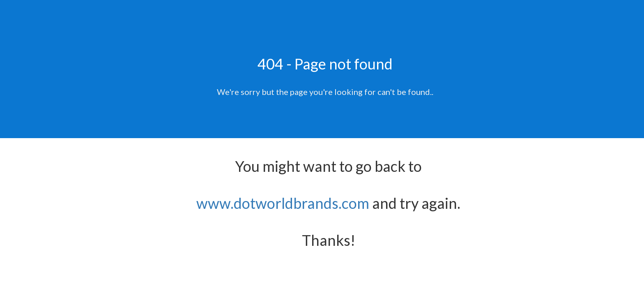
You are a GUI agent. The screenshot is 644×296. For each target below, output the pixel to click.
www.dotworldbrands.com (283, 203)
